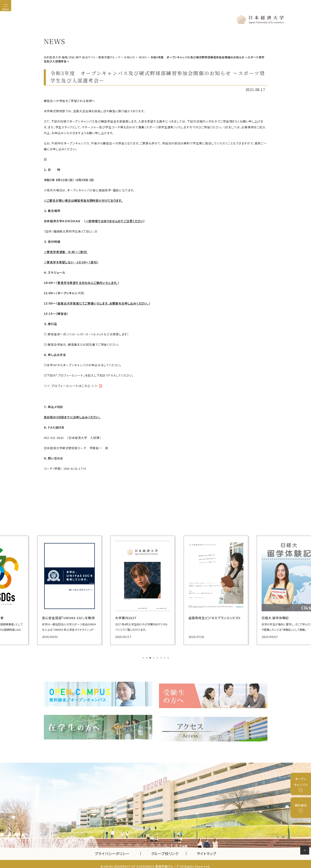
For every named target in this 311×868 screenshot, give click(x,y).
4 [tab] (154, 657)
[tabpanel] (80, 590)
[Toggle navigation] (6, 6)
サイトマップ (207, 849)
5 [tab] (158, 657)
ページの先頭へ (306, 851)
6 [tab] (161, 657)
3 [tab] (151, 657)
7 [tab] (165, 657)
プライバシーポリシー (112, 849)
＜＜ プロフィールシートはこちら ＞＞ (69, 385)
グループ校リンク (169, 849)
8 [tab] (169, 657)
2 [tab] (147, 657)
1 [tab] (144, 657)
